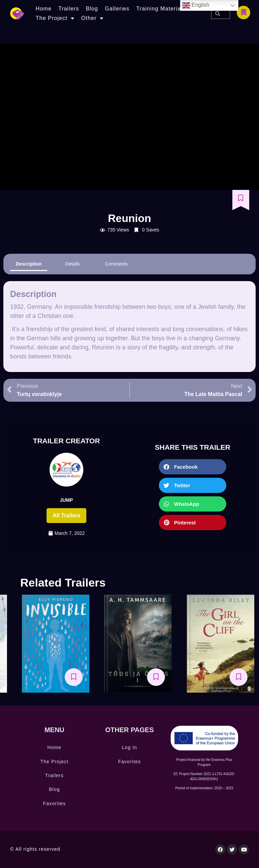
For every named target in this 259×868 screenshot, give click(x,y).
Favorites (54, 803)
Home (44, 9)
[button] (193, 467)
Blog (92, 9)
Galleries (117, 9)
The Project (55, 18)
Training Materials (161, 9)
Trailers (69, 9)
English (196, 5)
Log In (129, 747)
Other (93, 18)
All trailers (66, 515)
